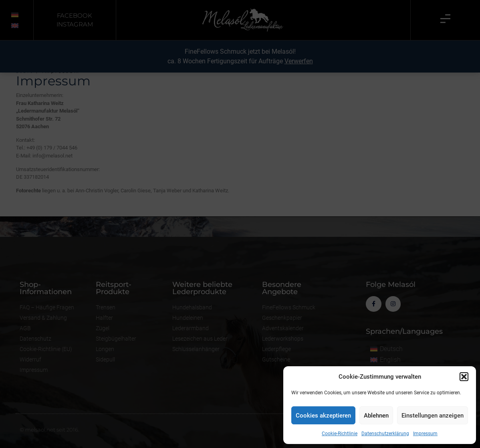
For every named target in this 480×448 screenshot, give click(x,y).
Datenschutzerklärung (385, 434)
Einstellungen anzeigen (433, 416)
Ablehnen (376, 416)
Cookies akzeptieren (323, 416)
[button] (464, 377)
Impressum (425, 434)
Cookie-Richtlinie (340, 434)
